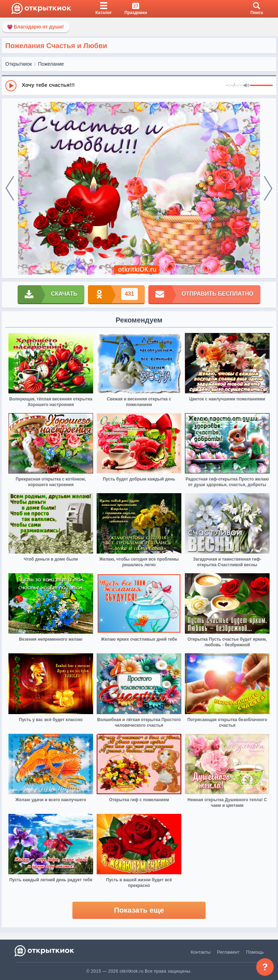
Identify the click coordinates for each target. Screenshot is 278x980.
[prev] (10, 188)
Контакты (201, 952)
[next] (268, 188)
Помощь (255, 952)
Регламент (228, 952)
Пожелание (51, 64)
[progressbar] (261, 86)
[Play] (11, 86)
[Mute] (246, 86)
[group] (139, 85)
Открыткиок (19, 64)
